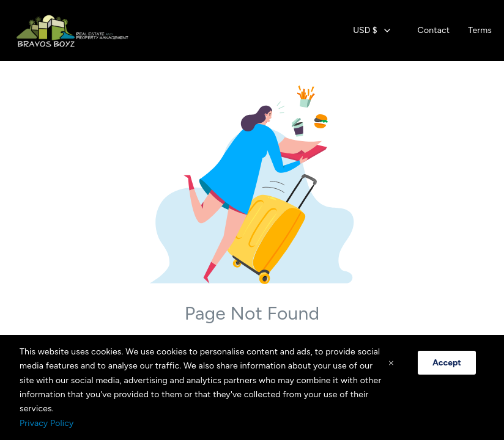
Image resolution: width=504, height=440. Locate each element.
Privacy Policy (46, 423)
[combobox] (372, 31)
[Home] (76, 31)
